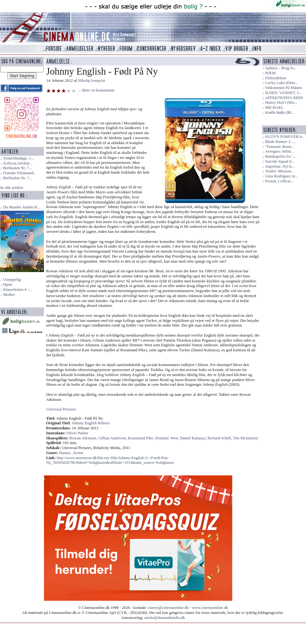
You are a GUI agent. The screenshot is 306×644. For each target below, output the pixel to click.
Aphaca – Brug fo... (281, 68)
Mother (9, 295)
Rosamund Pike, (141, 438)
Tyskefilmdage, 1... (19, 158)
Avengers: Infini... (279, 151)
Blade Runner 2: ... (280, 142)
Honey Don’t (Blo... (281, 102)
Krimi (78, 453)
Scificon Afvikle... (18, 163)
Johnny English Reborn (91, 423)
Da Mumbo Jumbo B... (21, 207)
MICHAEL (274, 107)
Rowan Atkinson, (84, 438)
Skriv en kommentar (98, 90)
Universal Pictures (61, 409)
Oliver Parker (77, 433)
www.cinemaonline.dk (210, 608)
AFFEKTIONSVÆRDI (284, 98)
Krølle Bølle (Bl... (280, 113)
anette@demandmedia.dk (164, 618)
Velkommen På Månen (284, 88)
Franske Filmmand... (20, 173)
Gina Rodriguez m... (282, 176)
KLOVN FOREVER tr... (285, 137)
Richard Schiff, (220, 438)
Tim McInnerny (246, 438)
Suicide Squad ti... (280, 161)
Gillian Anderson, (113, 438)
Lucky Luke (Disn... (281, 83)
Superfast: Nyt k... (280, 166)
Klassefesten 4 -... (17, 290)
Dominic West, (167, 438)
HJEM (270, 73)
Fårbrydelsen (276, 78)
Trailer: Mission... (280, 171)
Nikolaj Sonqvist (91, 81)
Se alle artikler (12, 188)
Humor (65, 453)
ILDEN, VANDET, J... (283, 93)
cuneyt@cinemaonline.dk (168, 608)
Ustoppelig (12, 280)
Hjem (8, 285)
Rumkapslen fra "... (281, 156)
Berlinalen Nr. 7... (18, 168)
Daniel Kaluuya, (194, 438)
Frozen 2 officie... (279, 181)
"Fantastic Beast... (280, 147)
